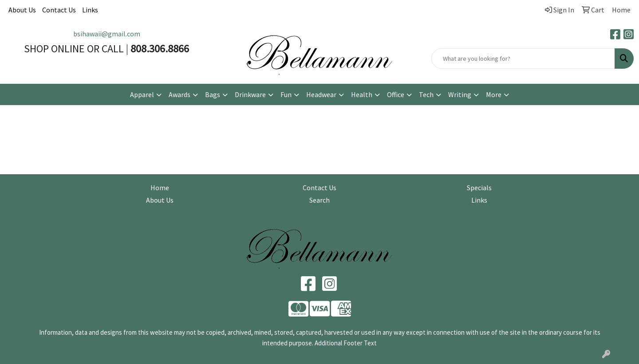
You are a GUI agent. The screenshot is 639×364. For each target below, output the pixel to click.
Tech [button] (426, 94)
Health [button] (362, 94)
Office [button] (396, 94)
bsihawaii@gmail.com (107, 34)
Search (319, 200)
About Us (22, 10)
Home (160, 188)
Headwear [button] (321, 94)
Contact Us (59, 10)
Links (90, 10)
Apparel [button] (142, 94)
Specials (479, 188)
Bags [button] (213, 94)
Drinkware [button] (250, 94)
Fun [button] (286, 94)
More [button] (494, 94)
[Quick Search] (523, 59)
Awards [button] (179, 94)
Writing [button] (460, 94)
